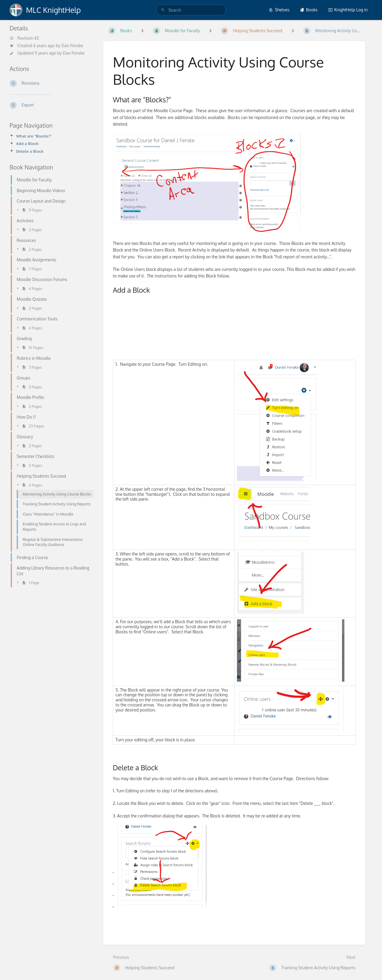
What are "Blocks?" (34, 136)
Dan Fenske (72, 45)
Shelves (279, 10)
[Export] (52, 105)
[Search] (163, 10)
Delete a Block (30, 151)
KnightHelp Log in (348, 10)
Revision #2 (24, 38)
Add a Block (27, 143)
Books (309, 10)
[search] (191, 10)
